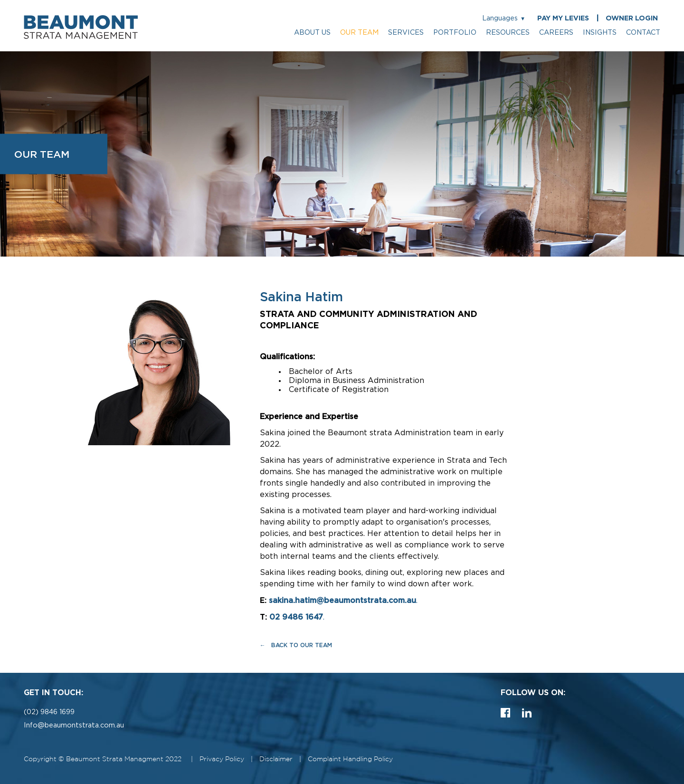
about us (312, 33)
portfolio (455, 33)
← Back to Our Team (296, 645)
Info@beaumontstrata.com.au (74, 725)
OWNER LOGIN (632, 18)
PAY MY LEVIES (563, 18)
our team (359, 33)
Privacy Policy (222, 759)
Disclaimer (276, 759)
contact (643, 33)
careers (556, 33)
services (406, 33)
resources (508, 33)
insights (600, 33)
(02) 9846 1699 (49, 712)
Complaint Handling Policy (350, 759)
